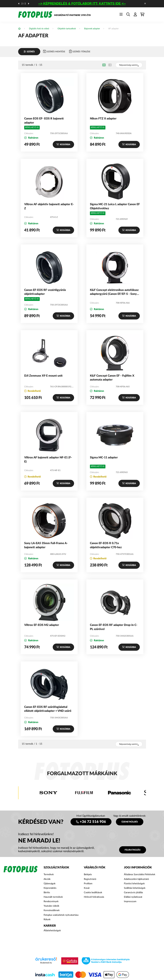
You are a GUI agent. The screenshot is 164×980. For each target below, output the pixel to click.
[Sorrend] (129, 65)
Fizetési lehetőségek (134, 884)
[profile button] (135, 14)
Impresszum (130, 902)
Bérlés (47, 893)
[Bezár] (145, 4)
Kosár (87, 888)
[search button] (128, 14)
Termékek (49, 875)
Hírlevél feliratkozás (94, 897)
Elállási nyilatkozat (133, 897)
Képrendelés (50, 888)
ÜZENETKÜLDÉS (130, 822)
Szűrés (31, 52)
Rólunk (47, 920)
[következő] (29, 4)
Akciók (47, 879)
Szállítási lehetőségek (135, 888)
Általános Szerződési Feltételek (140, 875)
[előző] (19, 4)
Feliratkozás (133, 850)
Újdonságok (50, 884)
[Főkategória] (19, 29)
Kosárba (65, 144)
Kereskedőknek (52, 910)
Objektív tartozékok (67, 29)
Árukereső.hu (46, 963)
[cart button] (142, 14)
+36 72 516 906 (93, 822)
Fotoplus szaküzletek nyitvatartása (61, 915)
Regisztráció (90, 879)
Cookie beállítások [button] (93, 893)
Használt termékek (53, 897)
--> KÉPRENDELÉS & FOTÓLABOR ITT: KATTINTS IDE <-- (85, 4)
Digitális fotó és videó (39, 29)
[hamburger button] (121, 14)
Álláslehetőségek (52, 931)
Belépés (88, 875)
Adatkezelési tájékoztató (136, 879)
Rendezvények (51, 902)
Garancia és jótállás (133, 893)
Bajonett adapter (92, 29)
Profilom (88, 884)
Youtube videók (51, 906)
